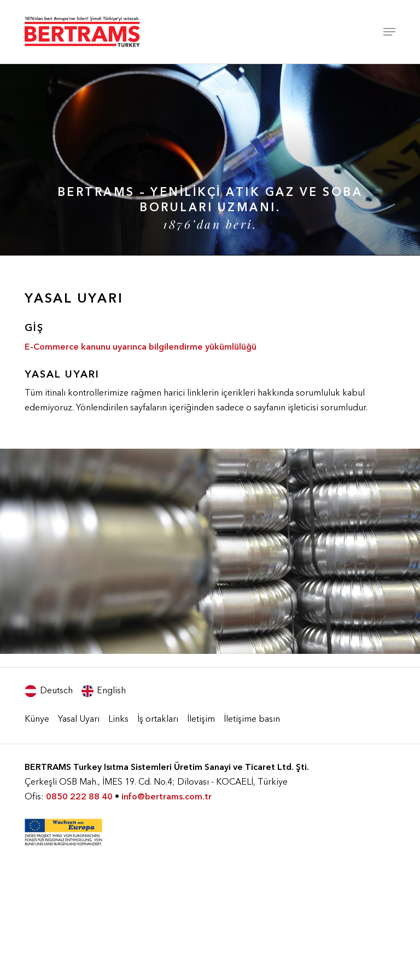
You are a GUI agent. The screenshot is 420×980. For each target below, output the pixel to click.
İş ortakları (158, 720)
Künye (37, 720)
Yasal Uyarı (79, 720)
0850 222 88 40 (79, 797)
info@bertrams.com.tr (167, 797)
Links (118, 720)
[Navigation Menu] (389, 32)
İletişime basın (252, 720)
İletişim (201, 720)
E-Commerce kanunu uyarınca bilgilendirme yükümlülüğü (141, 347)
